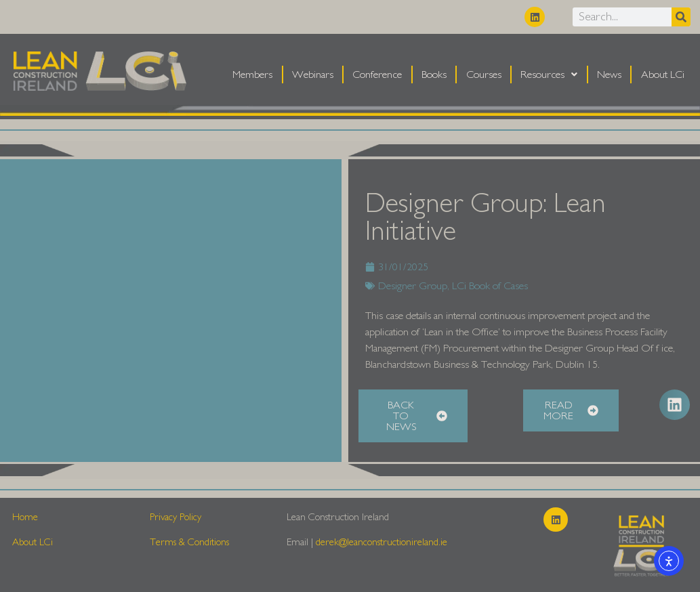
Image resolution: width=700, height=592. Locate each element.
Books (434, 75)
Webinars (313, 75)
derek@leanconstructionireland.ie (382, 542)
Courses (484, 75)
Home (25, 517)
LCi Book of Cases (490, 286)
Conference (377, 75)
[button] (675, 405)
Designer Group (413, 286)
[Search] (681, 17)
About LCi (663, 75)
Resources (549, 75)
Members (252, 75)
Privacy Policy (176, 517)
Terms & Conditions (189, 542)
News (609, 75)
